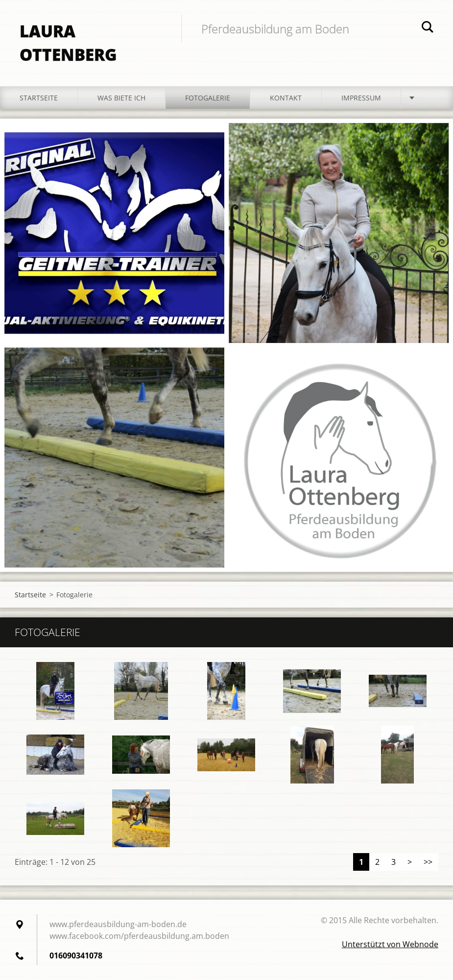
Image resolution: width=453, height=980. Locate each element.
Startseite (39, 98)
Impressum (361, 98)
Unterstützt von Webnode (390, 944)
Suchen (428, 28)
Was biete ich (121, 98)
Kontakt (286, 98)
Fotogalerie (208, 98)
